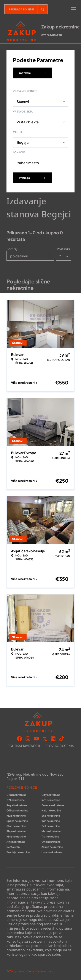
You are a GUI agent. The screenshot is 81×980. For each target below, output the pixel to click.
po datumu (19, 256)
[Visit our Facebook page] (19, 739)
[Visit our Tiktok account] (62, 739)
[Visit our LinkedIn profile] (53, 739)
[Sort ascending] (60, 256)
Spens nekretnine (17, 821)
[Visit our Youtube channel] (36, 739)
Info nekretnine (51, 800)
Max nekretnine (51, 831)
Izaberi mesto (28, 163)
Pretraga (32, 178)
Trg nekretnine (50, 837)
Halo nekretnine (51, 810)
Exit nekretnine (51, 826)
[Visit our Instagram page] (28, 739)
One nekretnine (51, 842)
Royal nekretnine (17, 805)
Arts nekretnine (16, 842)
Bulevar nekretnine (53, 805)
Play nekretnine (16, 831)
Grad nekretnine (16, 795)
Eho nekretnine (51, 816)
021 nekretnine (16, 800)
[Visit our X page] (45, 739)
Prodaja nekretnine (18, 852)
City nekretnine (51, 795)
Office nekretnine (17, 810)
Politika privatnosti (24, 746)
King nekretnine (16, 837)
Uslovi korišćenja (59, 746)
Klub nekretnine (16, 816)
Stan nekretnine (16, 826)
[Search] (43, 9)
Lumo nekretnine (52, 852)
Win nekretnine (51, 821)
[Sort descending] (67, 256)
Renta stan (13, 847)
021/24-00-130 (52, 35)
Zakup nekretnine (52, 847)
